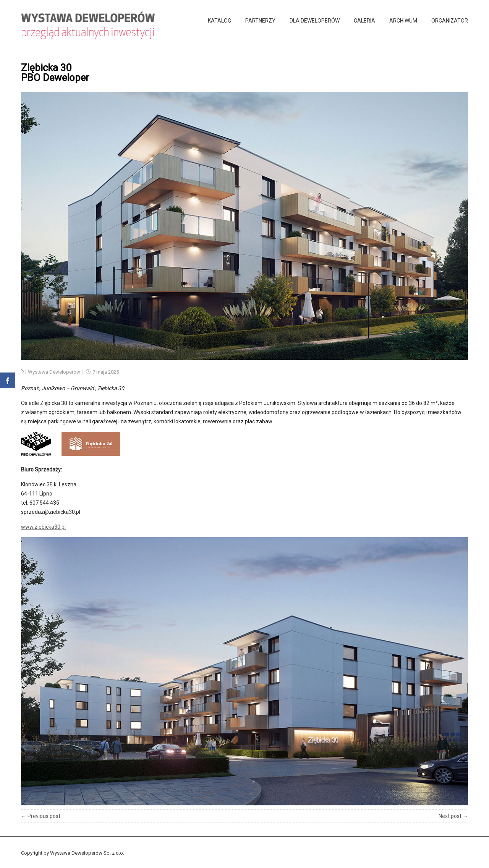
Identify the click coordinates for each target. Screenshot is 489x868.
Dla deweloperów (315, 21)
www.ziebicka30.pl (43, 527)
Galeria (364, 21)
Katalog (219, 21)
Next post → (453, 816)
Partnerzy (260, 21)
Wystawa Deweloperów (54, 372)
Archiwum (403, 21)
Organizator (450, 21)
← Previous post (41, 816)
